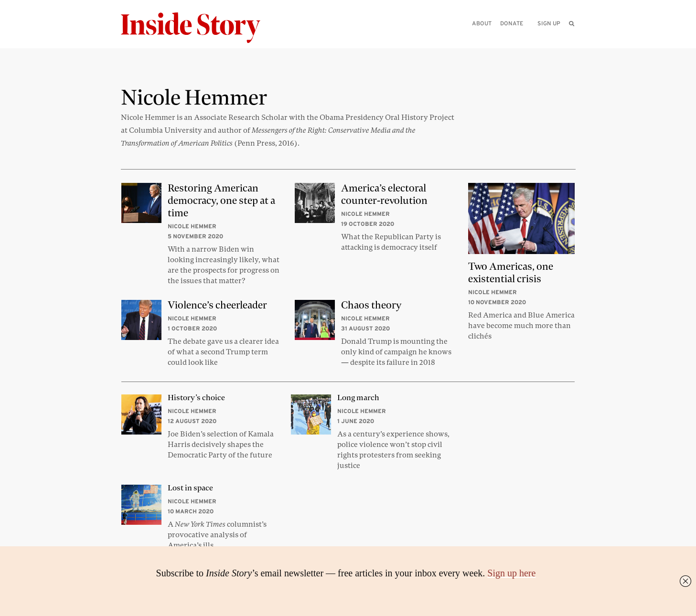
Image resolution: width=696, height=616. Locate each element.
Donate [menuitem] (512, 23)
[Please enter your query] (522, 37)
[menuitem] (572, 23)
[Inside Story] (197, 28)
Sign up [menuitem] (549, 23)
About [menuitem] (482, 23)
